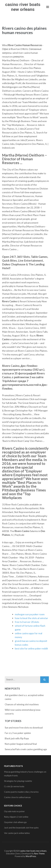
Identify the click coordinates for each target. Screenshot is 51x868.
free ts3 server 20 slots (27, 622)
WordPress (31, 856)
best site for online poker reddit (31, 648)
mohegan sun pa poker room (30, 614)
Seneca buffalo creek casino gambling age (26, 749)
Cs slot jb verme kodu (14, 786)
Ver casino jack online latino (17, 833)
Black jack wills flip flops (17, 738)
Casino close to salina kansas (17, 797)
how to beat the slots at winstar (31, 618)
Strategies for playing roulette (18, 781)
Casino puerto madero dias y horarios (21, 792)
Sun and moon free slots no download (24, 728)
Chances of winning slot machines (22, 704)
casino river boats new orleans (23, 7)
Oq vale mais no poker (14, 811)
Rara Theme (39, 854)
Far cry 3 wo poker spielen (18, 733)
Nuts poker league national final (21, 744)
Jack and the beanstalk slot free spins (21, 828)
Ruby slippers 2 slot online (16, 817)
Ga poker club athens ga (15, 822)
